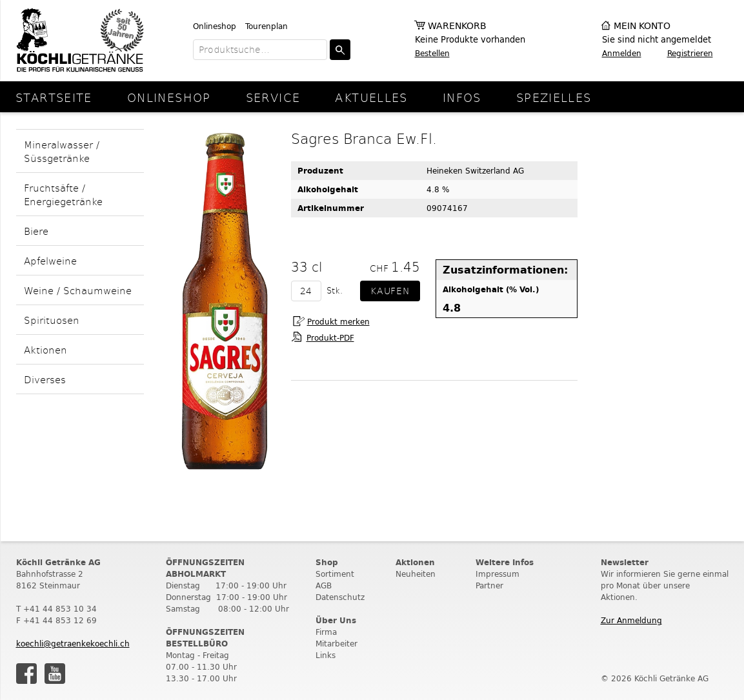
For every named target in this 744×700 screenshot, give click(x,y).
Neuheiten (416, 574)
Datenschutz (340, 597)
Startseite (54, 97)
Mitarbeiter (337, 644)
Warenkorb (457, 26)
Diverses (45, 379)
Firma (326, 632)
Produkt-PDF (330, 338)
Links (326, 655)
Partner (489, 585)
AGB (324, 585)
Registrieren (690, 53)
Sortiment (335, 574)
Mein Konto (642, 26)
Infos (462, 97)
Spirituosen (52, 320)
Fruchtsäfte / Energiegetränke (63, 194)
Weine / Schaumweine (78, 290)
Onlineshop (215, 26)
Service (273, 97)
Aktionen (45, 349)
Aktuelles (371, 97)
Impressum (498, 574)
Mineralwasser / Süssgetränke (62, 151)
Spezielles (554, 97)
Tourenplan (266, 26)
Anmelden (622, 53)
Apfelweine (50, 260)
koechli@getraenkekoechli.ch (73, 644)
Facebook (26, 674)
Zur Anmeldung (631, 620)
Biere (36, 231)
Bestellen (432, 53)
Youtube (55, 674)
